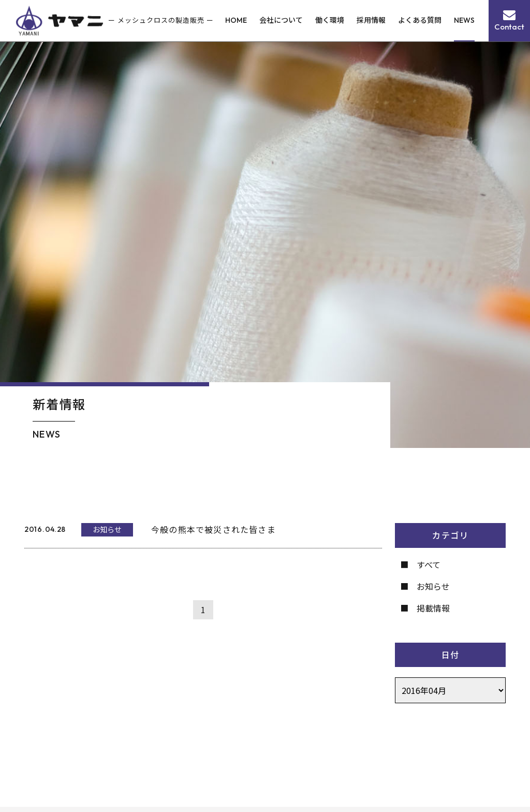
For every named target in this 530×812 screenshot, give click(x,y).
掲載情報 (433, 608)
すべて (429, 564)
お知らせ (433, 586)
